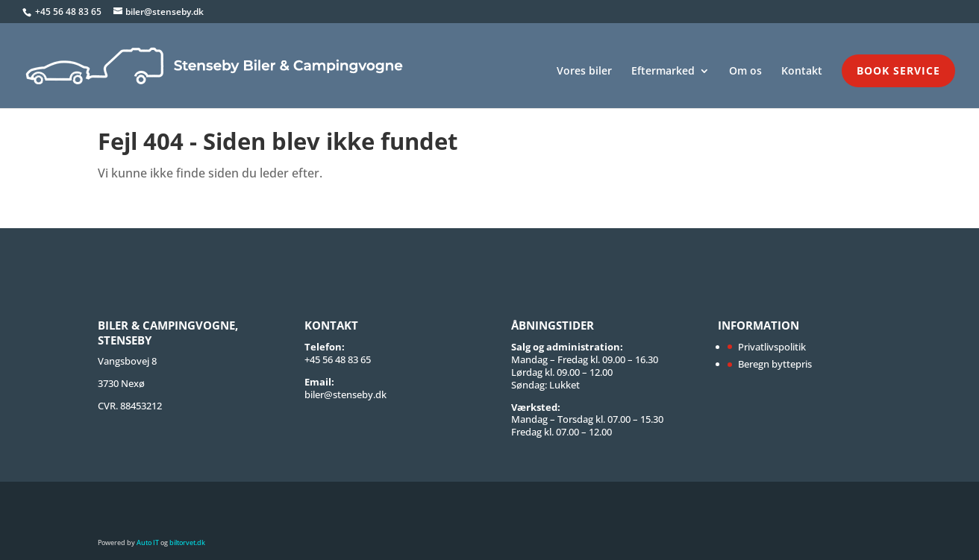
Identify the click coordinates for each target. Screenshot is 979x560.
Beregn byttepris (775, 364)
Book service (898, 70)
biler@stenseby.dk (345, 394)
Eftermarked (663, 72)
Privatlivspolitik (772, 347)
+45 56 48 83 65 (69, 12)
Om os (745, 72)
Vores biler (584, 72)
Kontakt (802, 72)
